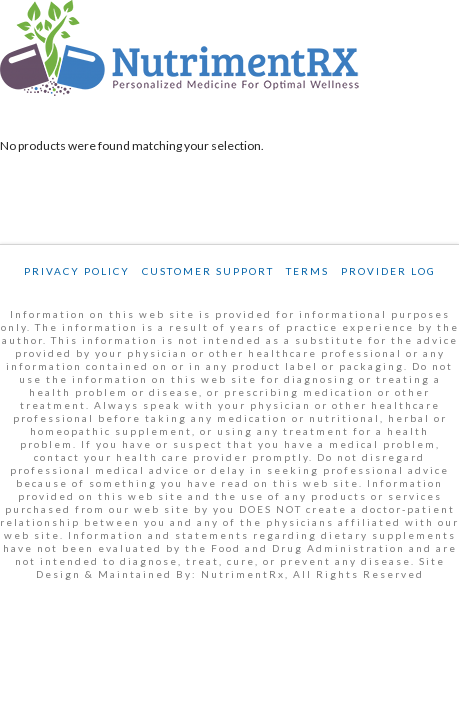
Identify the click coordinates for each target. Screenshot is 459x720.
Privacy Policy (77, 271)
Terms (307, 271)
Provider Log (388, 271)
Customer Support (208, 271)
